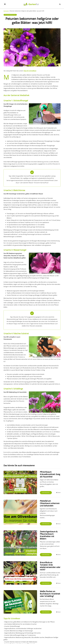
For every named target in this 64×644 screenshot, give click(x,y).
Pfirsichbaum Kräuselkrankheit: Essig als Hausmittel (45, 473)
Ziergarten (17, 589)
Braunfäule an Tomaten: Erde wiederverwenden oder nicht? (44, 549)
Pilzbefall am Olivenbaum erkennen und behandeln (42, 498)
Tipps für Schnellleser (30, 71)
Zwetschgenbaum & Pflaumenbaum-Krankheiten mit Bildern (45, 524)
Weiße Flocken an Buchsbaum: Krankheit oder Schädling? (45, 574)
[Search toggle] (60, 4)
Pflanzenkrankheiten (10, 15)
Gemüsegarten (10, 562)
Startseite (6, 11)
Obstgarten (9, 486)
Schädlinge (9, 589)
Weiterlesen (37, 486)
